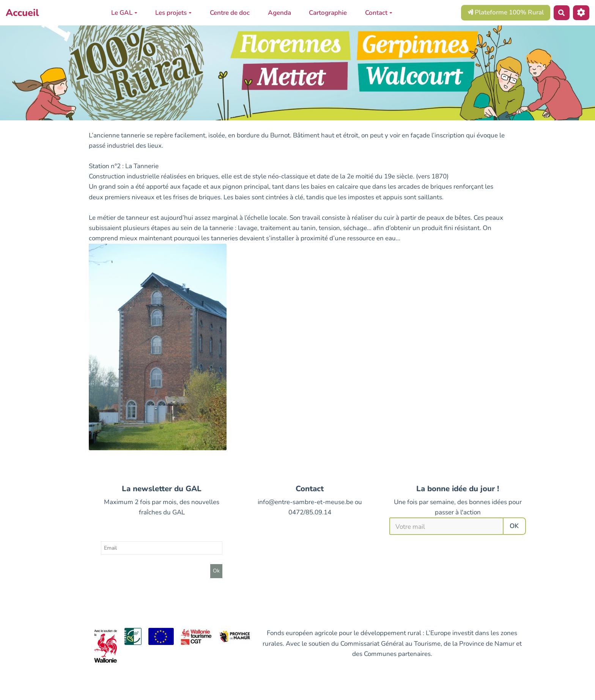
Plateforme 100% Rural (506, 12)
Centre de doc (230, 13)
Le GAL (124, 13)
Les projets (173, 13)
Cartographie (328, 13)
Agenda (279, 13)
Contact (379, 13)
